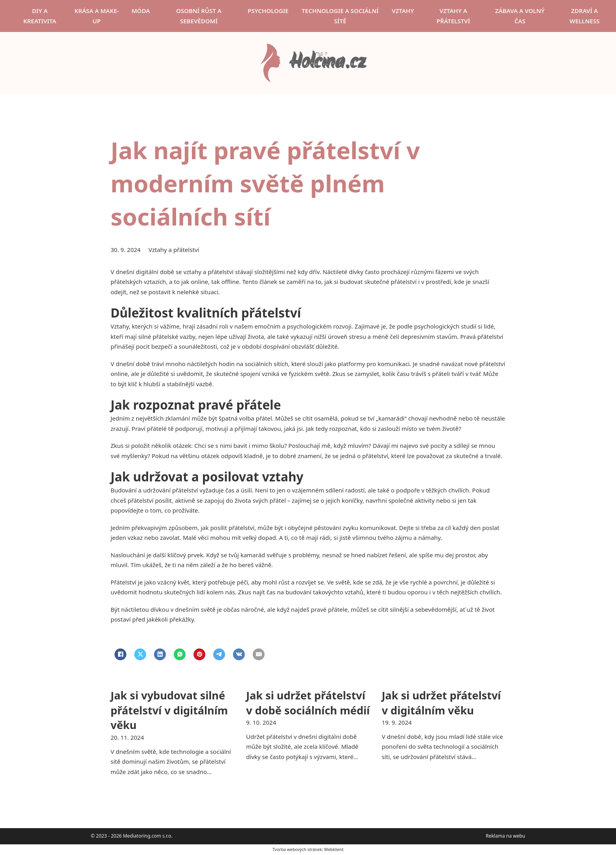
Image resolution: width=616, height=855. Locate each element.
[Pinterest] (199, 654)
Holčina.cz (327, 63)
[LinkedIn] (160, 654)
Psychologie (268, 11)
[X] (140, 654)
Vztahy (403, 11)
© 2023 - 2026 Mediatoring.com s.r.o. (132, 836)
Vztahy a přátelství (454, 16)
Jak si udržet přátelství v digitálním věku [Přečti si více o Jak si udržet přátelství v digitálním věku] (441, 703)
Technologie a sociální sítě (340, 16)
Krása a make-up (97, 16)
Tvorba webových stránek (297, 849)
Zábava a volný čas (520, 16)
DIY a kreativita (40, 16)
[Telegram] (219, 654)
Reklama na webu (505, 836)
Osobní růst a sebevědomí (199, 16)
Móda (141, 11)
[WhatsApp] (180, 654)
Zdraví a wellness (584, 16)
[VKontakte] (239, 654)
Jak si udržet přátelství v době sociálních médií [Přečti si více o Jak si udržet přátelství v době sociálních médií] (308, 703)
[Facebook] (120, 654)
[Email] (259, 654)
